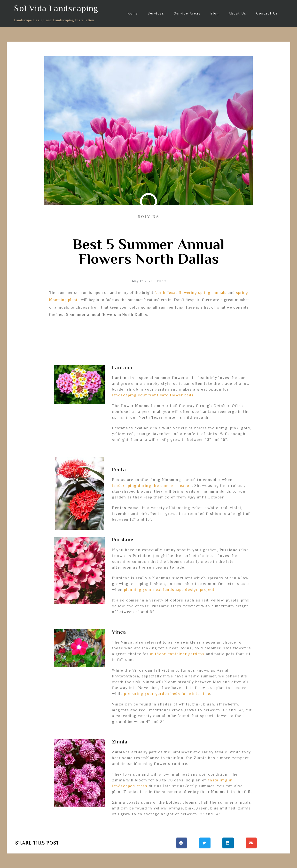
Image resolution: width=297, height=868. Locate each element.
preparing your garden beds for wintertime (167, 694)
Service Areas (187, 13)
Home (133, 13)
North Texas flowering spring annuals (191, 293)
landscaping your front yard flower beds (153, 395)
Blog (215, 13)
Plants (162, 281)
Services (156, 13)
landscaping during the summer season (152, 486)
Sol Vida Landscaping (56, 8)
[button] (182, 843)
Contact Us (267, 13)
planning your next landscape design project (169, 590)
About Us (238, 13)
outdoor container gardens (177, 654)
